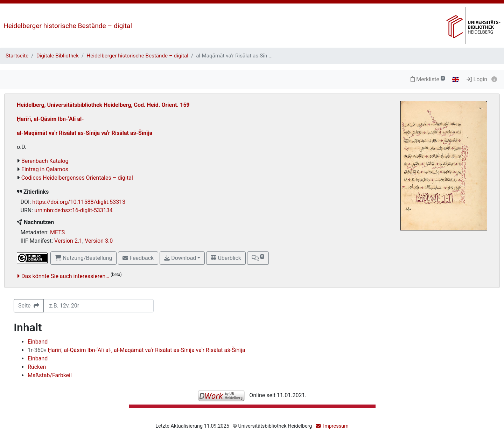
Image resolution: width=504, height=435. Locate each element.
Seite (29, 306)
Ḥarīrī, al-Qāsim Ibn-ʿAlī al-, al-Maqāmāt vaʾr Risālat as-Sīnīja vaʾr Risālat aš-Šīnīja (136, 350)
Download (180, 258)
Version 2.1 (68, 241)
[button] (258, 258)
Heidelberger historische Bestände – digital (68, 26)
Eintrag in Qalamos (45, 169)
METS (57, 232)
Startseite (17, 56)
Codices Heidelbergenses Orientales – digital (77, 178)
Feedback (138, 258)
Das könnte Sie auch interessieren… (65, 276)
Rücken (37, 367)
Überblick (226, 258)
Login (477, 79)
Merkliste (428, 79)
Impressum (336, 426)
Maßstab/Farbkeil (50, 375)
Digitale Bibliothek (58, 56)
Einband (38, 342)
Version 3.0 (99, 241)
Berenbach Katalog (45, 161)
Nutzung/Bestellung (83, 258)
